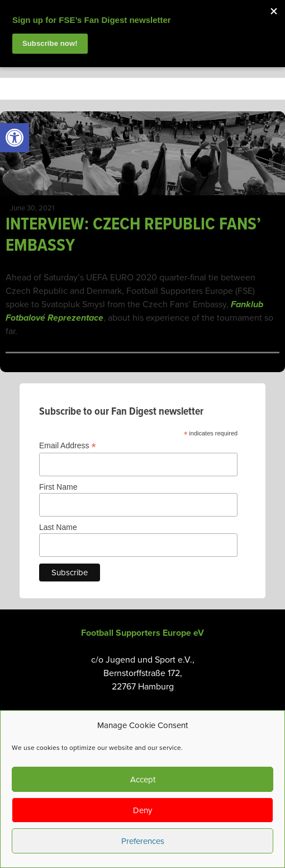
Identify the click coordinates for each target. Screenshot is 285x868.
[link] (15, 138)
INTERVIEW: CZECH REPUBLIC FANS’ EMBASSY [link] (133, 235)
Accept (143, 780)
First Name (58, 487)
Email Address (68, 446)
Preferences (143, 841)
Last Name (58, 527)
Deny (142, 810)
